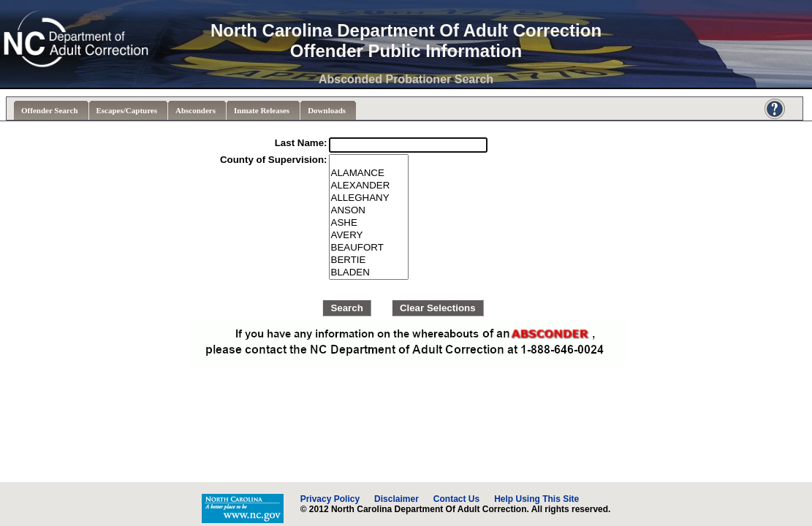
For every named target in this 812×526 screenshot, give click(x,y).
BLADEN (369, 273)
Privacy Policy (330, 499)
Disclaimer (396, 499)
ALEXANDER (369, 186)
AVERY (369, 236)
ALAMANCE (369, 174)
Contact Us (456, 499)
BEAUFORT (369, 248)
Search (346, 308)
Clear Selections (438, 308)
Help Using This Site (536, 499)
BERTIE (369, 260)
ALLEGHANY (369, 198)
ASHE (369, 223)
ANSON (369, 211)
